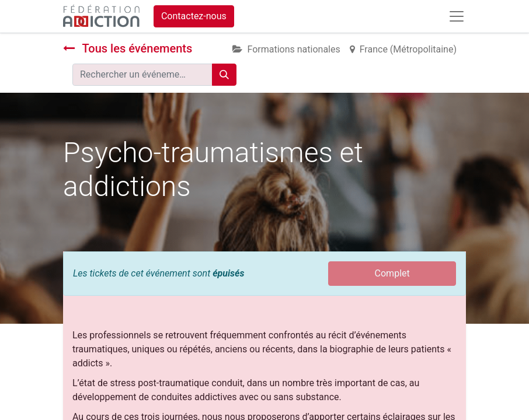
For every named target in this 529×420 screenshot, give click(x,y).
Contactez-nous (194, 16)
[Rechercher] (224, 75)
